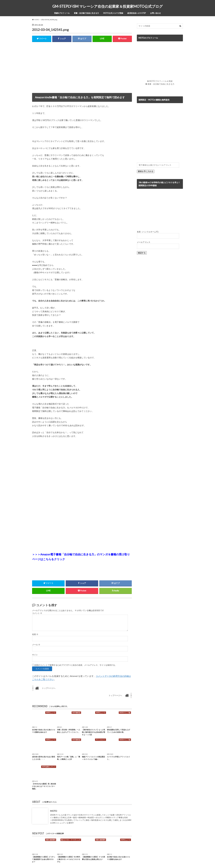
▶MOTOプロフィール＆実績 (160, 81)
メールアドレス (144, 242)
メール (36, 645)
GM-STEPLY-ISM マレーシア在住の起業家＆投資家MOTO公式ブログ (108, 6)
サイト (35, 655)
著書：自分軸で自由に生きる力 (86, 13)
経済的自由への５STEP (137, 13)
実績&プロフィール (62, 13)
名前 (35, 634)
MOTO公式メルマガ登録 (113, 13)
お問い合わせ (155, 13)
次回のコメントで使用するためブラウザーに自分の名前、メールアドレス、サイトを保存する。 (76, 665)
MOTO (54, 811)
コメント (37, 613)
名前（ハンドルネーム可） (148, 232)
